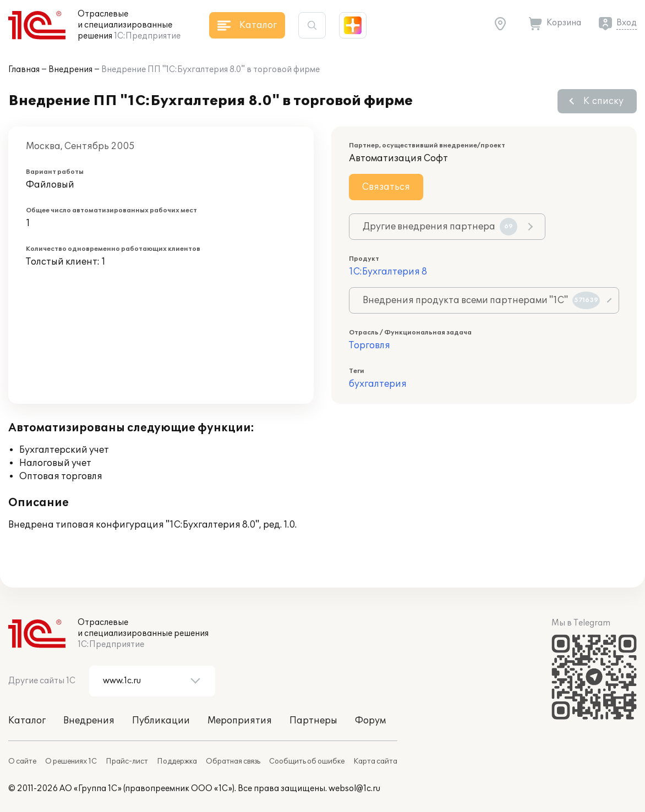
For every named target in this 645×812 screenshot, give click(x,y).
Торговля (370, 345)
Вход (627, 23)
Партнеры (313, 721)
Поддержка (177, 761)
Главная (24, 70)
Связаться (386, 187)
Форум (370, 721)
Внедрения (70, 70)
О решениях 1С (71, 761)
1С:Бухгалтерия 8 (388, 272)
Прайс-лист (127, 761)
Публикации (161, 721)
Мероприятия (240, 721)
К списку (603, 101)
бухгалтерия (378, 384)
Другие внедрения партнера (440, 227)
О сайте (22, 761)
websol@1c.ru (354, 789)
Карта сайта (375, 761)
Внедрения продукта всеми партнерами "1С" (481, 300)
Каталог (27, 721)
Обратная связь (233, 761)
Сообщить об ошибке (307, 761)
